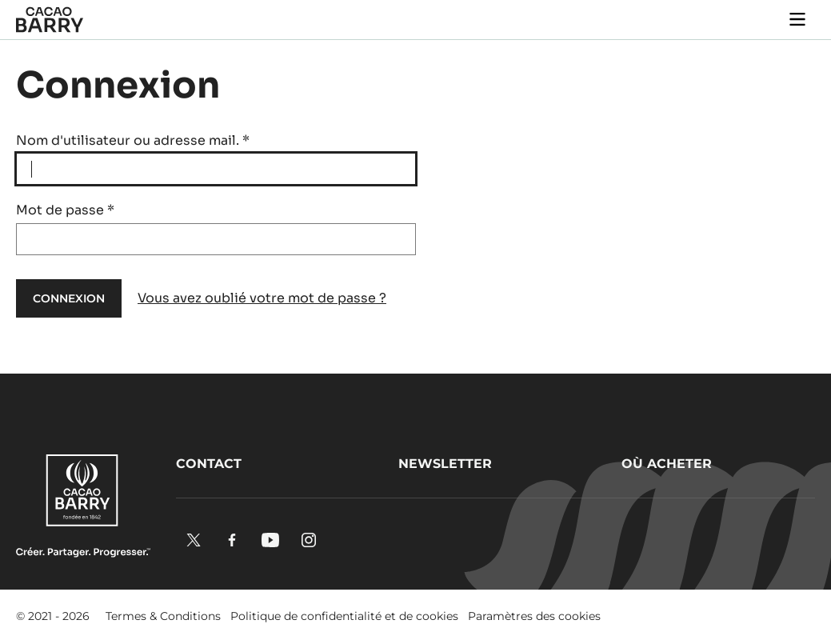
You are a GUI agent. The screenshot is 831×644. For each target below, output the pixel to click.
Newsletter (445, 464)
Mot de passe (65, 210)
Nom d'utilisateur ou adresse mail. (133, 140)
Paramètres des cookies (534, 616)
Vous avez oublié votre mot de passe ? (262, 298)
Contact (209, 464)
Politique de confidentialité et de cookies (344, 616)
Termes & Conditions (163, 616)
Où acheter (667, 464)
